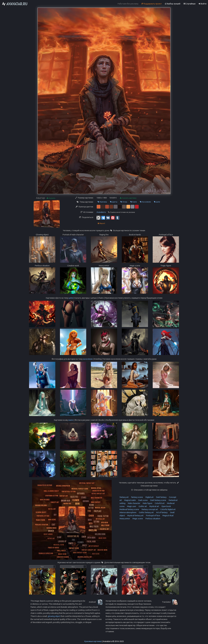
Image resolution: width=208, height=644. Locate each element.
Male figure (147, 503)
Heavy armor (125, 519)
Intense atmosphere (128, 512)
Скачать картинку (128, 198)
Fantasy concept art (149, 509)
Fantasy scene (137, 497)
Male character (134, 503)
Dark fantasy (161, 497)
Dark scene (143, 500)
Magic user (131, 506)
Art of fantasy (162, 512)
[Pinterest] (113, 218)
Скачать (51, 198)
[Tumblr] (118, 218)
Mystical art (154, 506)
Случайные (189, 4)
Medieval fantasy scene (129, 509)
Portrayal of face (153, 516)
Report (101, 223)
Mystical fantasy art (135, 516)
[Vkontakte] (108, 218)
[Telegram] (103, 218)
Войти (203, 4)
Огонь (124, 202)
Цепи (157, 202)
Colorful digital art (168, 509)
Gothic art (143, 506)
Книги (134, 202)
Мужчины (102, 202)
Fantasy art (124, 497)
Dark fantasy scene (158, 500)
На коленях (145, 202)
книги (71, 420)
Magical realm (130, 500)
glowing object (54, 616)
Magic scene (137, 519)
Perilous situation (153, 519)
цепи (71, 298)
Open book (166, 506)
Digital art (149, 497)
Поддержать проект (152, 4)
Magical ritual (168, 516)
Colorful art (159, 503)
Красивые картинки (93, 641)
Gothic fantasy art (146, 512)
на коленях (88, 359)
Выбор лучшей (173, 4)
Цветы (114, 202)
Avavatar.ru (101, 212)
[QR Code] (98, 218)
